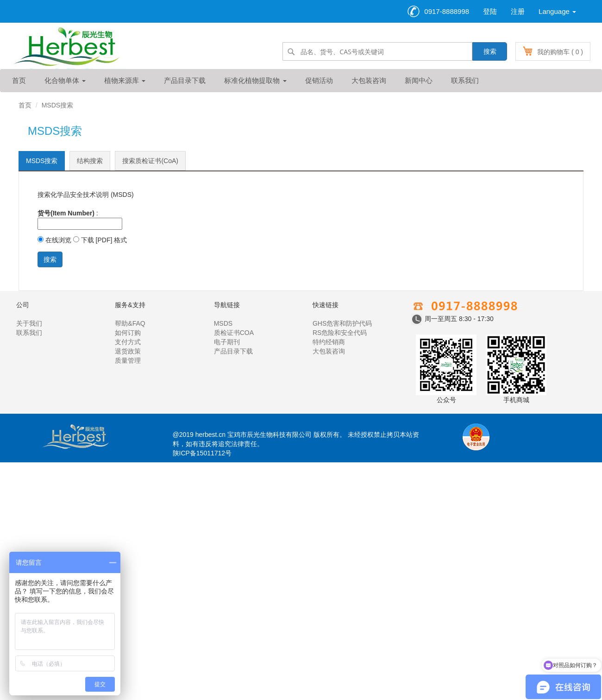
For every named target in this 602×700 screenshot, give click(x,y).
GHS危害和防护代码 (342, 323)
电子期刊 (227, 342)
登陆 (490, 11)
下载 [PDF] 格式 (100, 240)
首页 (19, 80)
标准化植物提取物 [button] (255, 80)
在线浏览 (54, 240)
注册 (518, 11)
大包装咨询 (369, 80)
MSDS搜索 (42, 161)
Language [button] (557, 11)
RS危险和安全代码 (340, 333)
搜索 (490, 51)
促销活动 (319, 80)
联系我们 (465, 80)
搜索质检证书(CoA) (150, 161)
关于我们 (29, 323)
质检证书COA (234, 333)
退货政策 (128, 351)
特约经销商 (329, 342)
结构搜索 (90, 161)
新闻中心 (419, 80)
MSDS (223, 323)
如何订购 (128, 333)
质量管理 (128, 360)
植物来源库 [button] (125, 80)
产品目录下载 (185, 80)
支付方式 (128, 342)
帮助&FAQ (130, 323)
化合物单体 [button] (65, 80)
